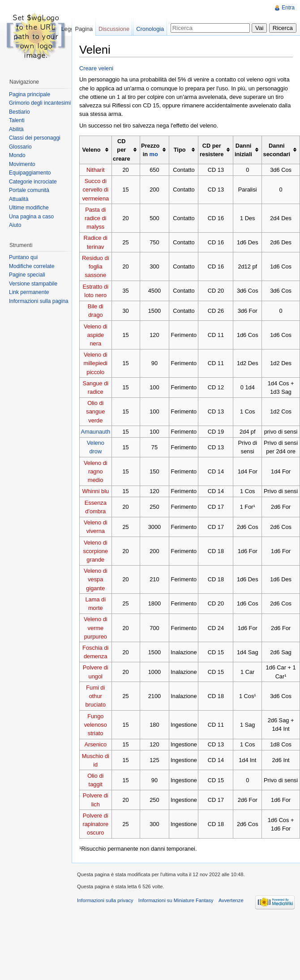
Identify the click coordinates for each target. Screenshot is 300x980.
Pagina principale (30, 94)
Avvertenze (231, 900)
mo (154, 154)
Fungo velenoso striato (96, 725)
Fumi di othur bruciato (96, 696)
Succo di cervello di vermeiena (95, 190)
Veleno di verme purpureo (96, 628)
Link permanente (29, 292)
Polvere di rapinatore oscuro (95, 824)
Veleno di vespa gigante (96, 579)
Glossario (20, 147)
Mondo (17, 155)
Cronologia (150, 29)
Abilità (16, 129)
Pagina (84, 29)
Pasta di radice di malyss (95, 218)
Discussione (114, 29)
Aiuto (15, 225)
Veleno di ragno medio (96, 471)
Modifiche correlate (32, 266)
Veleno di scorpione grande (96, 551)
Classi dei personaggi (35, 138)
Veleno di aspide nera (96, 335)
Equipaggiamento (30, 173)
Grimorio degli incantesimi (40, 103)
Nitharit (96, 170)
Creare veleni (96, 68)
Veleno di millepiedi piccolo (96, 363)
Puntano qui (23, 257)
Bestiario (19, 112)
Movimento (22, 164)
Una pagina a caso (31, 217)
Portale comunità (29, 190)
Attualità (19, 199)
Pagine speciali (27, 275)
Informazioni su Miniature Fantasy (176, 900)
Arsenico (95, 744)
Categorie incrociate (33, 182)
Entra (288, 8)
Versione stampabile (33, 284)
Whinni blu (95, 491)
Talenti (17, 120)
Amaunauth (96, 432)
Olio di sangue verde (95, 411)
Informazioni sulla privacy (105, 900)
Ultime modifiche (29, 208)
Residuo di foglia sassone (95, 266)
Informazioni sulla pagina (39, 301)
